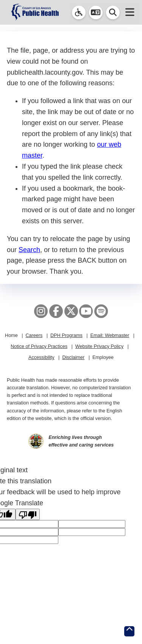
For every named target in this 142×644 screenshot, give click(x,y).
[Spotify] (101, 311)
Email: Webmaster (110, 335)
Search (29, 250)
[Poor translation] (28, 514)
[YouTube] (86, 311)
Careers (34, 335)
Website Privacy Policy (99, 346)
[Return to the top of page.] (129, 631)
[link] (79, 13)
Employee (103, 357)
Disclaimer (73, 357)
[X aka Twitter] (71, 311)
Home (11, 335)
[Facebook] (56, 311)
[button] (96, 13)
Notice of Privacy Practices (39, 346)
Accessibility (41, 357)
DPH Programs (66, 335)
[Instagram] (41, 311)
